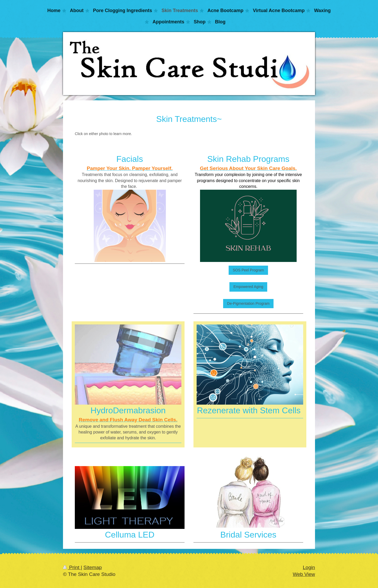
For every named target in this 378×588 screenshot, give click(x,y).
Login (309, 567)
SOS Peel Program (248, 270)
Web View (304, 574)
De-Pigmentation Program (248, 303)
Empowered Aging (248, 287)
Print (72, 567)
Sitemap (93, 567)
